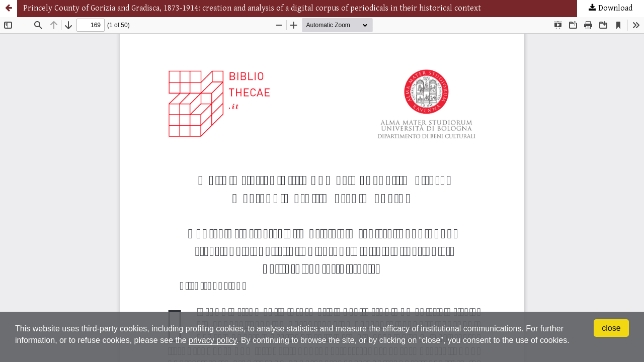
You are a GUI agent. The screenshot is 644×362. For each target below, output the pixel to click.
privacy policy (213, 340)
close (611, 328)
